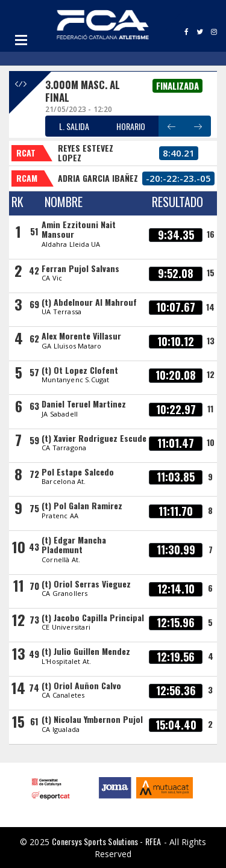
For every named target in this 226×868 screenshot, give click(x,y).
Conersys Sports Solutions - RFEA (106, 841)
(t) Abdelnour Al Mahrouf (89, 302)
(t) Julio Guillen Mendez (86, 651)
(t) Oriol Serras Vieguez (86, 584)
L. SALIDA (74, 126)
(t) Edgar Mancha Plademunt (74, 544)
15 (211, 272)
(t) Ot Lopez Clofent (80, 370)
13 (211, 340)
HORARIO (131, 126)
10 (211, 442)
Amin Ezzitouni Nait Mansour (79, 229)
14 (210, 307)
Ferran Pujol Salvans (80, 268)
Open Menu (21, 40)
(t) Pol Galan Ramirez (82, 505)
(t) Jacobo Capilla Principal (93, 617)
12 (211, 374)
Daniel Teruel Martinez (84, 404)
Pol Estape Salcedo (78, 472)
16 (211, 234)
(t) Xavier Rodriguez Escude (94, 438)
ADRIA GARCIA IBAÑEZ (98, 178)
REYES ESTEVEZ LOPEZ (86, 153)
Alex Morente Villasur (81, 336)
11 (210, 408)
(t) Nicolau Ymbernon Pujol (92, 719)
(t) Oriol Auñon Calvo (81, 685)
